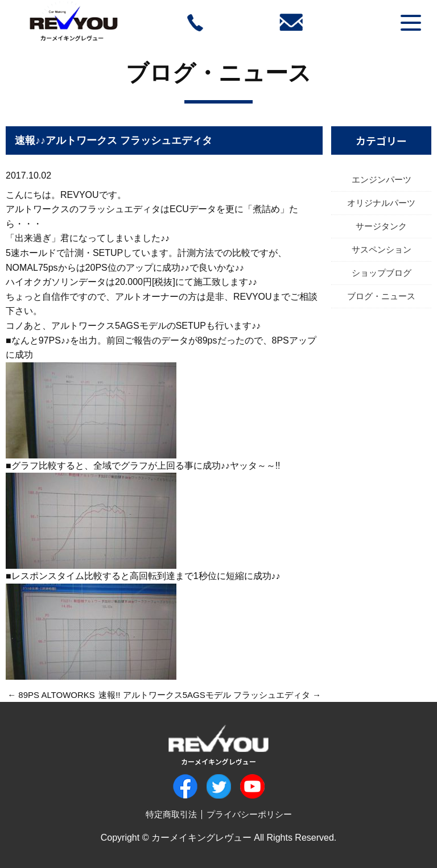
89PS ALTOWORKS (57, 695)
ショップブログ (382, 273)
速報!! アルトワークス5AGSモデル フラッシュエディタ (204, 695)
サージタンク (381, 226)
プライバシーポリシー (249, 814)
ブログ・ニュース (218, 73)
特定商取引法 (171, 814)
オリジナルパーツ (381, 203)
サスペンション (382, 249)
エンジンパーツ (382, 179)
